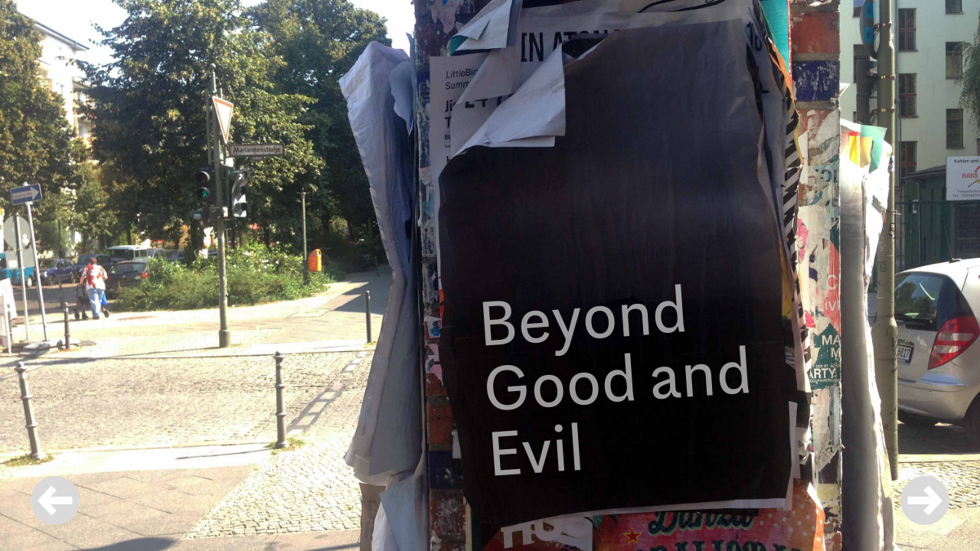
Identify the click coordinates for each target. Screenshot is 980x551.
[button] (925, 502)
